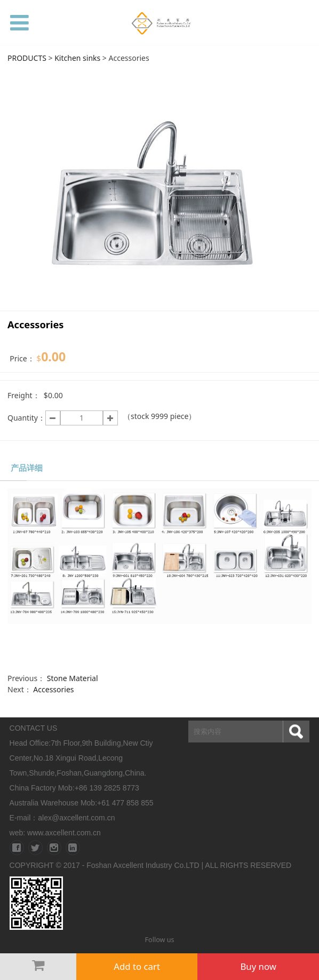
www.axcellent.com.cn (64, 833)
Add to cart (137, 966)
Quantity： (26, 418)
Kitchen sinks (77, 58)
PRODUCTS (27, 58)
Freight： (24, 395)
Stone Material (73, 678)
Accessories (53, 689)
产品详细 (27, 468)
